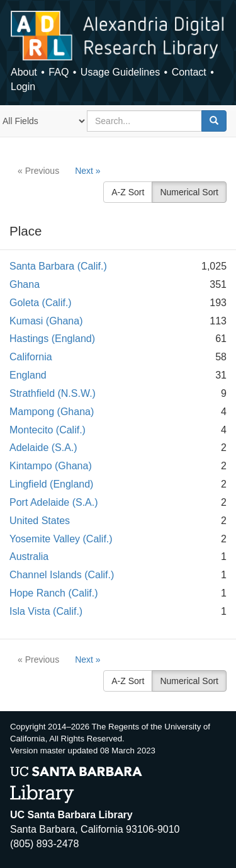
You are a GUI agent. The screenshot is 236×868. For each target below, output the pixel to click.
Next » (87, 171)
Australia (29, 557)
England (28, 375)
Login (23, 87)
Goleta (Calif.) (41, 303)
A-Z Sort (128, 192)
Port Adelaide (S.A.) (54, 502)
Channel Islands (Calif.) (62, 575)
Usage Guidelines (120, 72)
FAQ (59, 72)
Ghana (25, 284)
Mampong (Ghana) (52, 412)
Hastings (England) (52, 339)
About (24, 72)
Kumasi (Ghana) (46, 321)
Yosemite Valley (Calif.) (61, 539)
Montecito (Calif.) (48, 430)
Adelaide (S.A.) (43, 448)
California (31, 357)
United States (40, 521)
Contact (189, 72)
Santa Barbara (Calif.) (58, 266)
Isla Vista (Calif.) (46, 611)
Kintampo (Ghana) (51, 466)
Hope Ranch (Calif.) (54, 593)
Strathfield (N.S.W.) (53, 393)
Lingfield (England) (51, 484)
